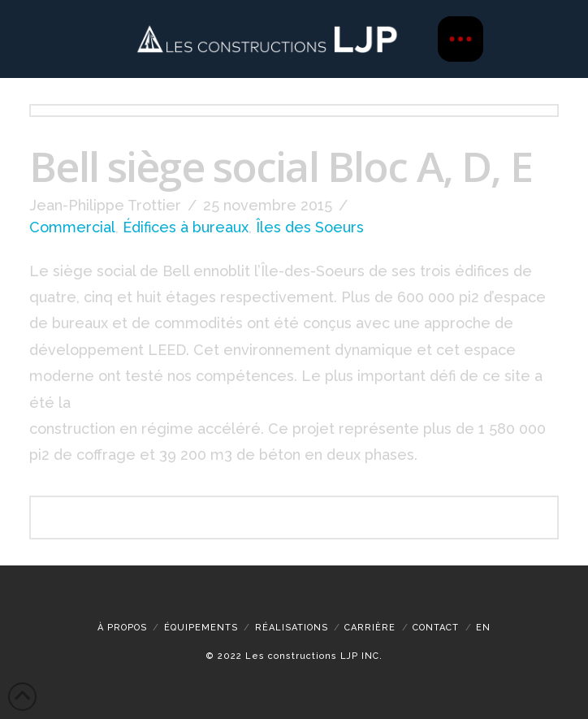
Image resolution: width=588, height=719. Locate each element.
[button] (460, 39)
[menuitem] (483, 628)
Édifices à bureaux (186, 227)
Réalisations (292, 628)
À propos (122, 628)
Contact (436, 628)
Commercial (72, 227)
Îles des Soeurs (310, 227)
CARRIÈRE (370, 628)
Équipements (201, 628)
